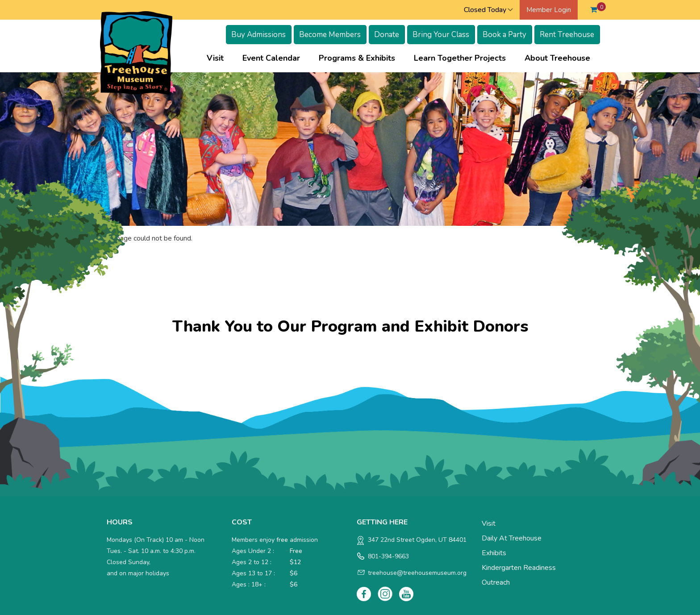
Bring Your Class (441, 35)
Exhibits (494, 553)
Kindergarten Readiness (519, 568)
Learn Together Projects (460, 58)
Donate (387, 35)
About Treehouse (557, 58)
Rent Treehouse (567, 35)
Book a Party (504, 35)
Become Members (330, 35)
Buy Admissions (258, 35)
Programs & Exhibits (357, 58)
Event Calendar (271, 58)
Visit (215, 58)
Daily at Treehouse (512, 538)
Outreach (496, 582)
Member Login (549, 10)
